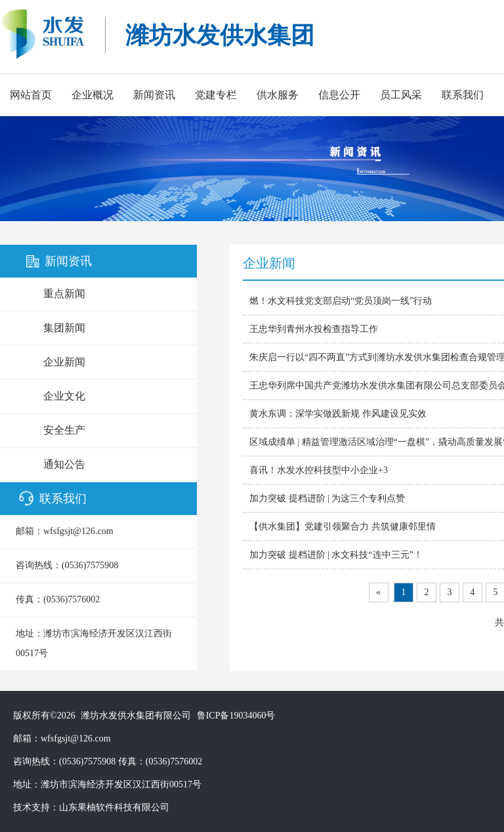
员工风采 (401, 95)
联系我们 (463, 95)
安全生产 (64, 430)
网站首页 (31, 95)
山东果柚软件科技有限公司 (114, 807)
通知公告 (64, 464)
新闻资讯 (154, 95)
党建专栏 (216, 95)
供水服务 (278, 95)
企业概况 (93, 95)
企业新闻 (64, 362)
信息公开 (339, 95)
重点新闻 (64, 294)
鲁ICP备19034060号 (236, 716)
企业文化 (64, 396)
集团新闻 (64, 328)
